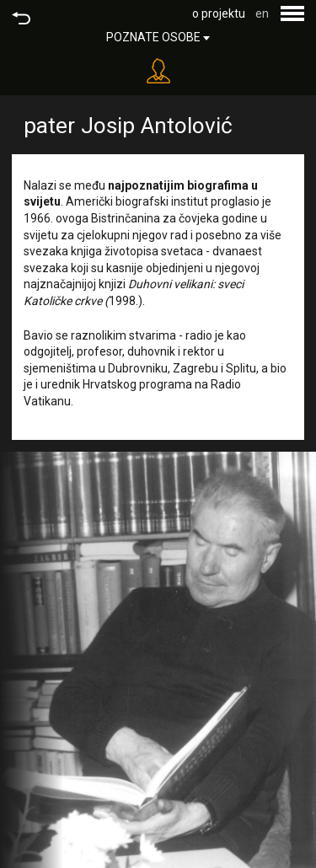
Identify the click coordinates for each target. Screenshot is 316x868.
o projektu (219, 13)
